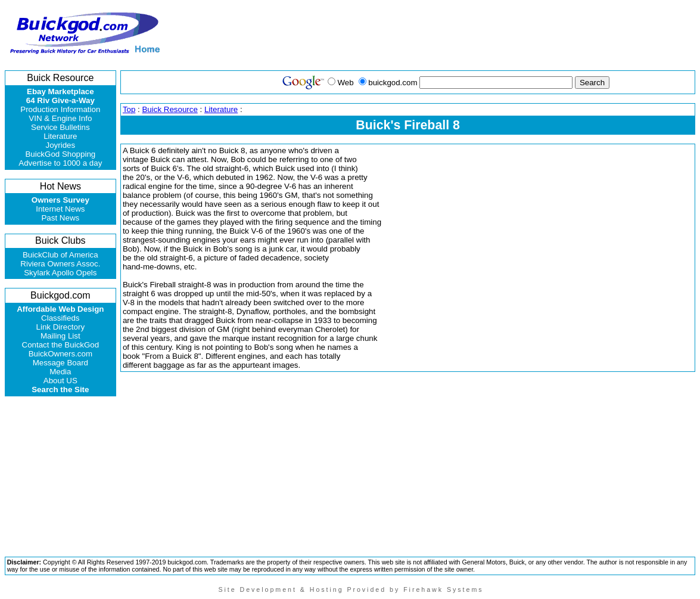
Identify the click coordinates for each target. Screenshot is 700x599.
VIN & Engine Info (60, 118)
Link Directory (60, 327)
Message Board (60, 363)
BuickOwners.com (60, 354)
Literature (60, 136)
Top (129, 109)
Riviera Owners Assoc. (60, 264)
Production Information (60, 109)
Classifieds (60, 318)
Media (60, 372)
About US (60, 381)
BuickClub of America (60, 255)
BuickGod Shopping (60, 154)
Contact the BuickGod (61, 345)
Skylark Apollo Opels (60, 273)
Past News (60, 218)
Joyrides (61, 145)
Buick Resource (169, 109)
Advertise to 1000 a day (60, 163)
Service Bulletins (60, 127)
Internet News (60, 209)
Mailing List (60, 336)
